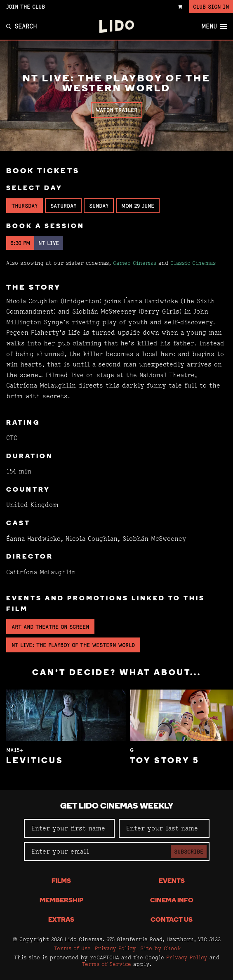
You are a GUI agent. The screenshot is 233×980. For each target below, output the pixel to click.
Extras (61, 920)
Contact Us (172, 920)
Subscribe (189, 852)
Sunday (99, 206)
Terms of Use (72, 948)
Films (61, 881)
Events (172, 881)
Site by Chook (161, 948)
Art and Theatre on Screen (50, 627)
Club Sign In (211, 7)
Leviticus (35, 761)
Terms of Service (107, 964)
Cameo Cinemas (135, 263)
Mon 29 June (138, 206)
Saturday (63, 206)
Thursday (25, 206)
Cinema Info (172, 901)
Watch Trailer (116, 110)
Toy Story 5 (165, 761)
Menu (214, 26)
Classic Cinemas (193, 263)
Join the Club (26, 7)
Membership (61, 901)
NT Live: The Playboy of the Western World (73, 645)
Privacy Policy (115, 948)
